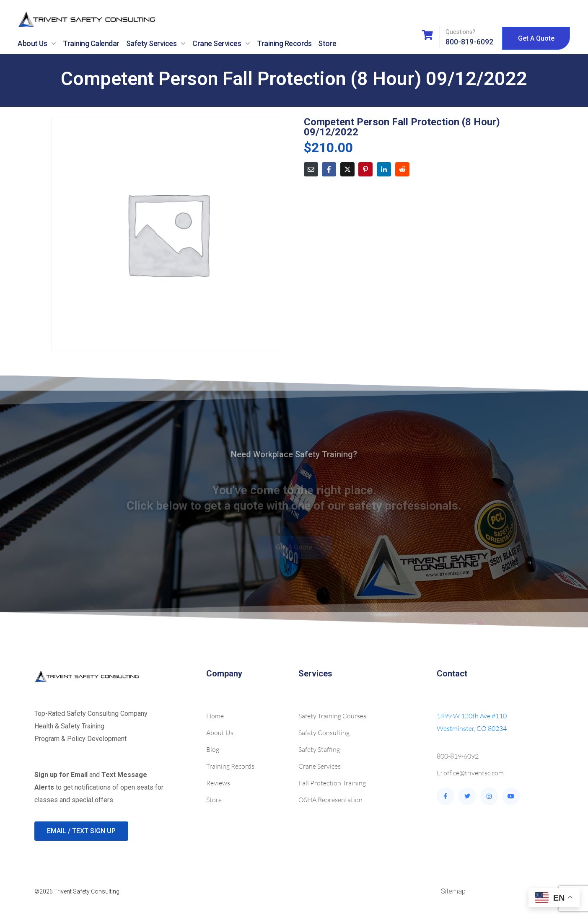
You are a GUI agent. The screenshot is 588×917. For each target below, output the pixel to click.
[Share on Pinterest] (365, 169)
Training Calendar (91, 43)
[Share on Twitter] (347, 169)
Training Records (284, 43)
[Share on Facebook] (329, 169)
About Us (37, 44)
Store (327, 43)
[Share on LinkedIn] (384, 169)
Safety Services (156, 44)
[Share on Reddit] (402, 169)
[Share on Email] (311, 169)
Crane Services (221, 44)
